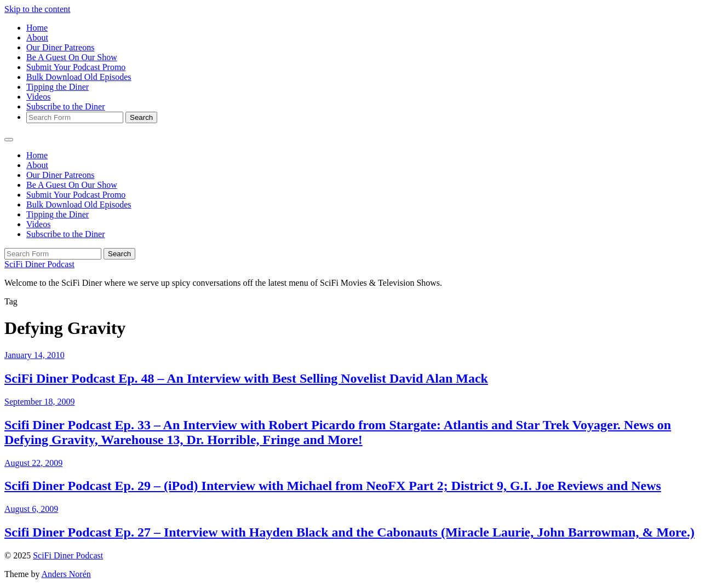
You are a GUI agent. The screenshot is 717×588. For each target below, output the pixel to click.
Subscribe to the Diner (66, 106)
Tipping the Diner (58, 87)
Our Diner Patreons (60, 47)
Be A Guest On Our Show (72, 57)
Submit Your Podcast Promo (76, 67)
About (37, 38)
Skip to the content (37, 9)
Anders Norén (66, 574)
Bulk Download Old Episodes (79, 77)
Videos (38, 97)
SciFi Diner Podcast (39, 264)
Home (37, 28)
